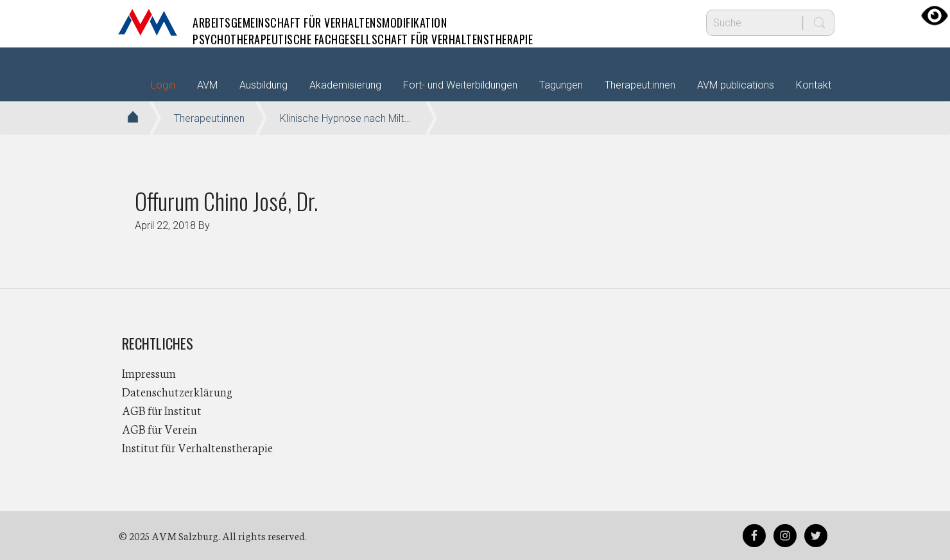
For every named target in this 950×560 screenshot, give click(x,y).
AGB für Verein (160, 428)
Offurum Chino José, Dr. (226, 200)
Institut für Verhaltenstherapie (197, 447)
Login (163, 85)
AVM (148, 22)
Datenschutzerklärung (177, 391)
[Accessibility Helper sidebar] (935, 15)
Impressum (149, 373)
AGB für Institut (162, 410)
